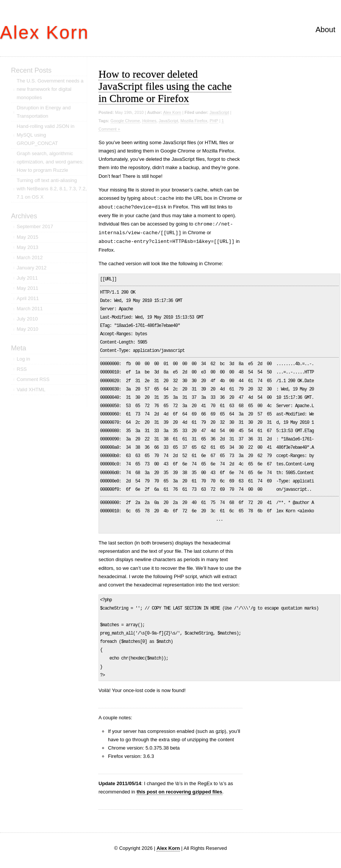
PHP (214, 121)
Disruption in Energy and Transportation (44, 112)
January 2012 (32, 268)
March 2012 (30, 257)
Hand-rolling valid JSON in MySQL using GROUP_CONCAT (45, 135)
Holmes (149, 121)
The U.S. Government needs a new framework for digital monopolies (50, 89)
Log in (23, 359)
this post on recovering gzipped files (179, 792)
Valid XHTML (31, 390)
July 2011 (27, 278)
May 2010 (27, 329)
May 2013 (27, 247)
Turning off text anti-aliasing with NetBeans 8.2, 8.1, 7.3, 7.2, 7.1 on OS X (52, 189)
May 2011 (27, 288)
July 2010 (27, 319)
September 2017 (35, 226)
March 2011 (30, 309)
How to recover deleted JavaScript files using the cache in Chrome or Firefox (165, 86)
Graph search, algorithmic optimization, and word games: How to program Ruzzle (50, 162)
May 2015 (27, 237)
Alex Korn (45, 32)
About (325, 30)
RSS (22, 369)
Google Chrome (125, 121)
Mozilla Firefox (194, 121)
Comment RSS (33, 379)
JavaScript (219, 112)
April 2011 (28, 298)
